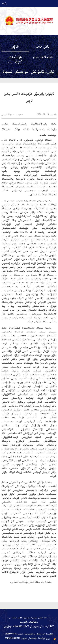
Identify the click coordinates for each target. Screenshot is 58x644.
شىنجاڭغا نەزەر (43, 58)
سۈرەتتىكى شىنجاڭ (15, 73)
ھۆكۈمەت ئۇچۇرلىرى (15, 60)
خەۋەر (15, 47)
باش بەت (43, 47)
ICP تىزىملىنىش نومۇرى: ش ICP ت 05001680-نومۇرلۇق (29, 627)
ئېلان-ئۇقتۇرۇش (43, 73)
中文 (4, 3)
